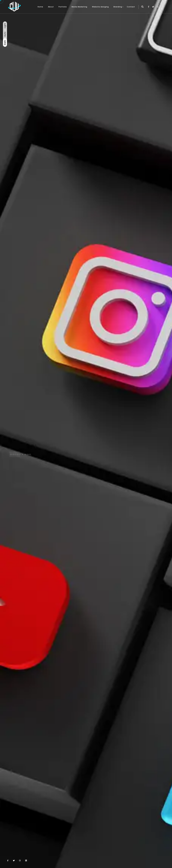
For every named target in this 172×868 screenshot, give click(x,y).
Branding (118, 7)
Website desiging (100, 7)
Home (40, 7)
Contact (131, 7)
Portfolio (63, 7)
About (51, 7)
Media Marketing (79, 7)
